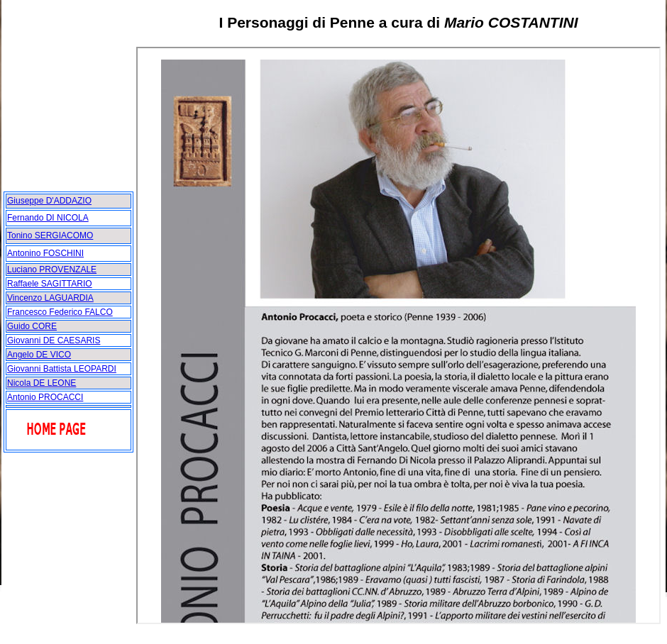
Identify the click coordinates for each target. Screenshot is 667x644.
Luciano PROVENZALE (52, 270)
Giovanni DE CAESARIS (54, 340)
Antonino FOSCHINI (45, 253)
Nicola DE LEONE (42, 383)
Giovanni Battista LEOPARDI (62, 369)
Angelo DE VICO (39, 355)
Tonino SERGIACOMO (50, 235)
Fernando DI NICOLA (48, 218)
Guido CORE (32, 326)
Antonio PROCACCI (45, 397)
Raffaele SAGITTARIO (50, 284)
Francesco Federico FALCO (60, 312)
